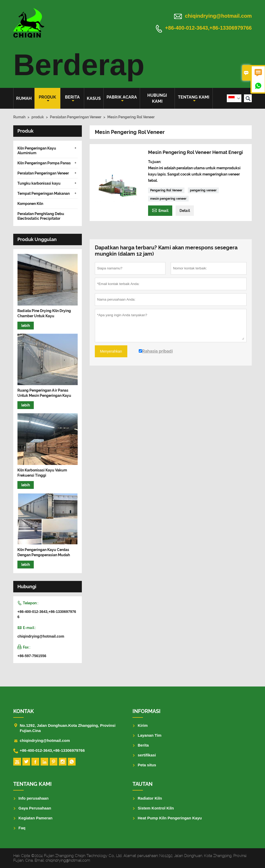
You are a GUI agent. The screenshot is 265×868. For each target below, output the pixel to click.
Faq (22, 828)
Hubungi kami (157, 98)
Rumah (24, 98)
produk (47, 99)
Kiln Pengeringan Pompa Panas (44, 163)
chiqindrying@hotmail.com (218, 16)
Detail (185, 211)
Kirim (143, 725)
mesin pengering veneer (168, 199)
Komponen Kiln (30, 204)
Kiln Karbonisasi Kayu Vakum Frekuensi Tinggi (42, 473)
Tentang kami (194, 99)
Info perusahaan (34, 798)
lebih (26, 326)
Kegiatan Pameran (35, 818)
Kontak (24, 711)
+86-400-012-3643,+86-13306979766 (208, 28)
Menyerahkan (111, 351)
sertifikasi (147, 755)
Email (160, 210)
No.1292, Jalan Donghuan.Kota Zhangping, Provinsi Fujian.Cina (68, 728)
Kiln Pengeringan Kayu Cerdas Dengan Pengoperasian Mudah (44, 552)
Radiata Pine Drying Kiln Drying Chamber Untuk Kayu (44, 313)
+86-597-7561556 (32, 656)
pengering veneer (203, 190)
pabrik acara (122, 99)
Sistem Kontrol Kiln (156, 808)
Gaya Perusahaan (35, 808)
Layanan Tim (150, 735)
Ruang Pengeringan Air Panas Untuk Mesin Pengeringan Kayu (44, 393)
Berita (72, 99)
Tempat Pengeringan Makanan (44, 193)
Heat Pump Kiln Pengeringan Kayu (170, 818)
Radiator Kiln (150, 798)
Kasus (94, 98)
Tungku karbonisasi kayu (39, 183)
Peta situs (147, 765)
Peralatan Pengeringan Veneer (76, 117)
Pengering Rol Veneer (166, 190)
